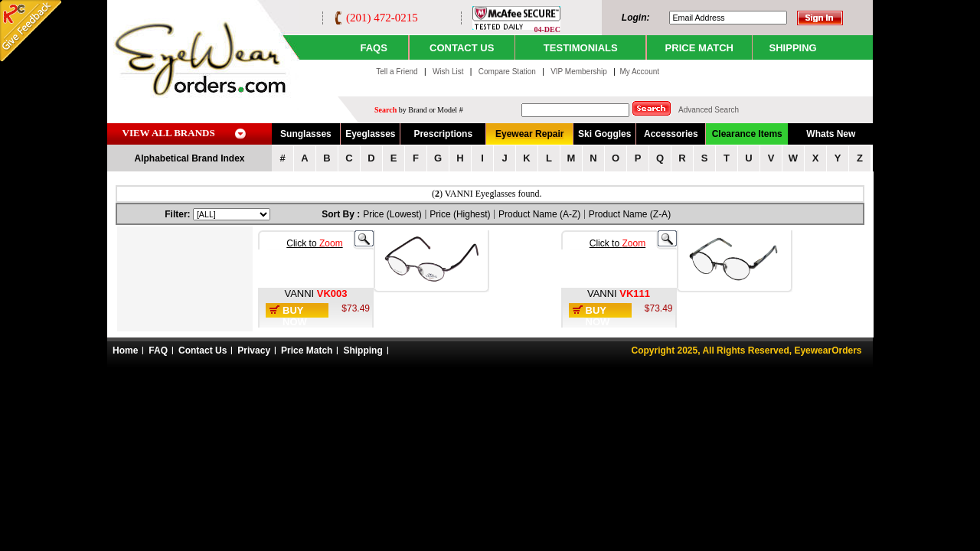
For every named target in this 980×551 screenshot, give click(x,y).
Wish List (449, 72)
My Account (639, 72)
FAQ (158, 350)
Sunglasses (306, 134)
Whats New (831, 134)
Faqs (373, 48)
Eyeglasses (370, 134)
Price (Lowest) (392, 214)
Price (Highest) (460, 214)
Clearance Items (747, 134)
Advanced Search (709, 110)
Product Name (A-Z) (539, 214)
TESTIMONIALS (581, 48)
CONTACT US (462, 48)
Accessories (671, 134)
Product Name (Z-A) (630, 214)
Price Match (307, 350)
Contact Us (203, 350)
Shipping (363, 350)
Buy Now (295, 316)
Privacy (254, 350)
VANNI (300, 293)
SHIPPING (793, 48)
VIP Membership (579, 72)
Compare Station (508, 72)
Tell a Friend (397, 72)
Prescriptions (443, 134)
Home (125, 350)
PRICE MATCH (699, 48)
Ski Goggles (604, 134)
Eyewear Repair (529, 134)
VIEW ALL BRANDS (169, 133)
